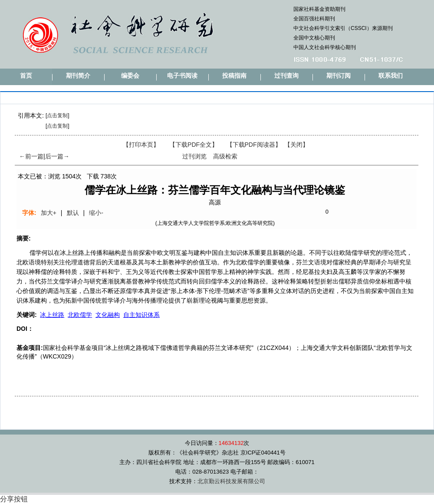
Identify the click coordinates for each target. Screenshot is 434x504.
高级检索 (225, 156)
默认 (73, 213)
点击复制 (57, 115)
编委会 (130, 76)
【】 (254, 145)
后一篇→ (57, 156)
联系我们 (391, 76)
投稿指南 (234, 76)
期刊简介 (78, 76)
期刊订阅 (339, 76)
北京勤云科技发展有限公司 (231, 481)
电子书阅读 (182, 76)
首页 (26, 76)
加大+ (49, 213)
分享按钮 (14, 499)
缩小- (96, 213)
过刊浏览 (194, 156)
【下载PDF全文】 (194, 145)
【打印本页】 (141, 145)
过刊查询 (286, 76)
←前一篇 (31, 156)
